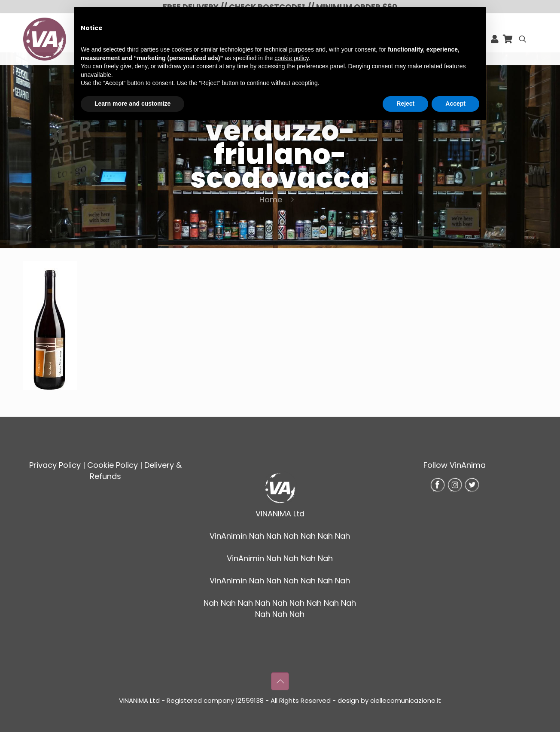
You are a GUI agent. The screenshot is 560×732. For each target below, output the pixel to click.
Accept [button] (455, 104)
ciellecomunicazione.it (406, 700)
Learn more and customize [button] (132, 104)
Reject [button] (405, 104)
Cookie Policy (113, 465)
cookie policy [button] (291, 58)
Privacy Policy (55, 465)
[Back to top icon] (280, 681)
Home (271, 200)
